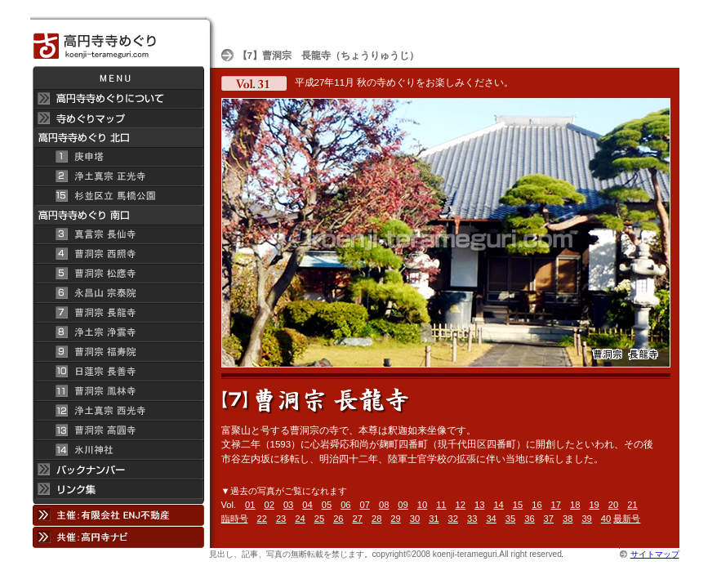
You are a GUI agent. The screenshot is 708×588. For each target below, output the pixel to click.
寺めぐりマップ (118, 118)
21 (632, 505)
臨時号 (235, 519)
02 (269, 505)
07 (365, 505)
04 (307, 505)
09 (403, 505)
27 (358, 519)
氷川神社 (118, 450)
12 (461, 505)
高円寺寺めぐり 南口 (118, 215)
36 (529, 519)
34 (491, 519)
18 (575, 505)
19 (594, 505)
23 (281, 519)
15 (518, 505)
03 (288, 505)
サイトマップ (655, 554)
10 (422, 505)
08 (384, 505)
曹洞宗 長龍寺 (118, 313)
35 (510, 519)
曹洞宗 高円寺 (118, 430)
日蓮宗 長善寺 (118, 372)
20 (613, 505)
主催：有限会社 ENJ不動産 (118, 515)
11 (441, 505)
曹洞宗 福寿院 (118, 352)
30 (415, 519)
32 (453, 519)
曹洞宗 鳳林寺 (118, 391)
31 (434, 519)
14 (498, 505)
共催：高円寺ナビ (118, 537)
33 (472, 519)
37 (549, 519)
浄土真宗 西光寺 (118, 411)
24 (300, 519)
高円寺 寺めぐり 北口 (118, 138)
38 (568, 519)
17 (556, 505)
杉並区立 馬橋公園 (118, 196)
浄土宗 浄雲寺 (118, 332)
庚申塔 (118, 157)
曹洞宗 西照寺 (118, 254)
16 (537, 505)
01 (250, 505)
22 (262, 519)
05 (327, 505)
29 (395, 519)
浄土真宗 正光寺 (118, 176)
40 (606, 519)
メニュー (118, 78)
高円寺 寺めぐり (118, 41)
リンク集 (118, 492)
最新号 (627, 519)
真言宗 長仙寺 (118, 234)
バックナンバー (118, 470)
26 (338, 519)
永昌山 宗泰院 (118, 293)
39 (586, 519)
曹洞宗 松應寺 (118, 274)
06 (345, 505)
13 (479, 505)
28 (376, 519)
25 (319, 519)
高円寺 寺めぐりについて (118, 99)
